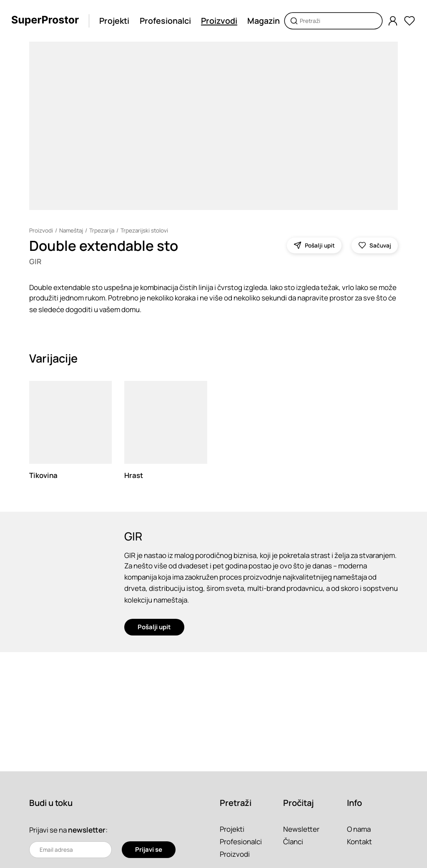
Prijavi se (149, 849)
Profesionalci (165, 21)
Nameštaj (72, 230)
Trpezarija (103, 230)
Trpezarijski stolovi (146, 230)
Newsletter (301, 829)
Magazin (264, 21)
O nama (359, 829)
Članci (293, 842)
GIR (35, 261)
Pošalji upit (154, 627)
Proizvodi (219, 21)
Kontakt (359, 842)
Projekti (114, 21)
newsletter (87, 830)
